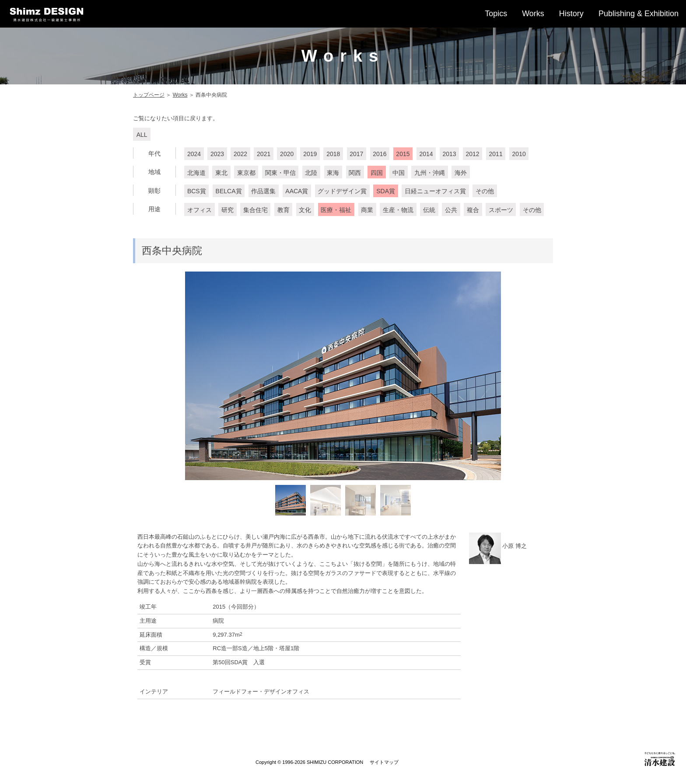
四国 (377, 173)
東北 (221, 173)
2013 (449, 154)
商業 (367, 210)
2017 (356, 154)
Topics (496, 14)
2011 (496, 154)
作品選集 (263, 191)
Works (533, 14)
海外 (461, 173)
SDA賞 (386, 191)
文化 (305, 210)
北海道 (196, 173)
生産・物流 (398, 210)
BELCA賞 (229, 191)
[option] (343, 376)
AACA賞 (297, 191)
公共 (451, 210)
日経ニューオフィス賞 (435, 191)
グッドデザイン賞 (342, 191)
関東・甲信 (280, 173)
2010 (519, 154)
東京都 (246, 173)
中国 (399, 173)
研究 (227, 210)
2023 (217, 154)
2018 (333, 154)
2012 (472, 154)
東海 (333, 173)
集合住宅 (255, 210)
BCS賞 (197, 191)
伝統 (429, 210)
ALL (142, 135)
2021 (264, 154)
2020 (287, 154)
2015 (403, 154)
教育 (283, 210)
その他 (485, 191)
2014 (426, 154)
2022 (240, 154)
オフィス (199, 210)
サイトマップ (384, 762)
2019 (310, 154)
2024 (194, 154)
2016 (380, 154)
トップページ (149, 95)
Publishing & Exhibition (639, 14)
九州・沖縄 (430, 173)
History (571, 14)
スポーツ (501, 210)
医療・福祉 (336, 210)
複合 (473, 210)
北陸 (311, 173)
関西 (355, 173)
